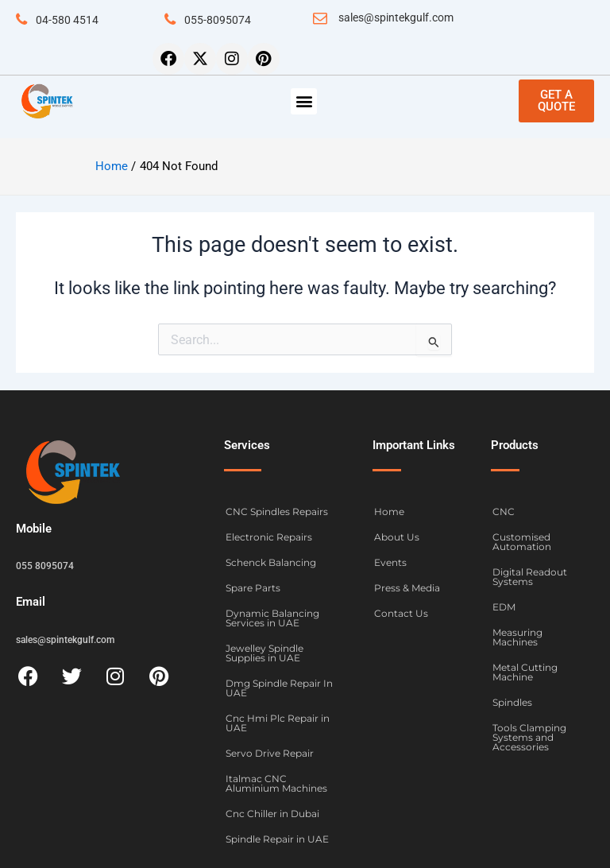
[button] (304, 101)
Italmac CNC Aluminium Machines (276, 783)
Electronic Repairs (269, 537)
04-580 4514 (67, 20)
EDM (504, 607)
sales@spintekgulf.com (396, 17)
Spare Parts (253, 588)
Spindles (512, 702)
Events (390, 562)
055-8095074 (218, 20)
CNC (504, 511)
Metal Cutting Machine (525, 672)
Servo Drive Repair (270, 753)
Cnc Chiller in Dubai (272, 814)
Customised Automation (522, 542)
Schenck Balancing (271, 562)
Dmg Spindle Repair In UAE (279, 688)
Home (389, 511)
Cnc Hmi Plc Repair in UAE (278, 723)
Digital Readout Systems (530, 577)
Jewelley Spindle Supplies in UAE (264, 653)
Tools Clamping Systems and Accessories (529, 737)
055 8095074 (45, 566)
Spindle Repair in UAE (277, 839)
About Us (397, 537)
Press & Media (407, 588)
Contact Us (401, 613)
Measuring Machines (517, 637)
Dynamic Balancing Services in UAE (272, 618)
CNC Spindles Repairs (277, 511)
